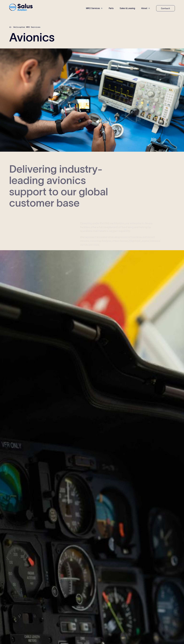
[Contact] (166, 8)
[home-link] (21, 8)
